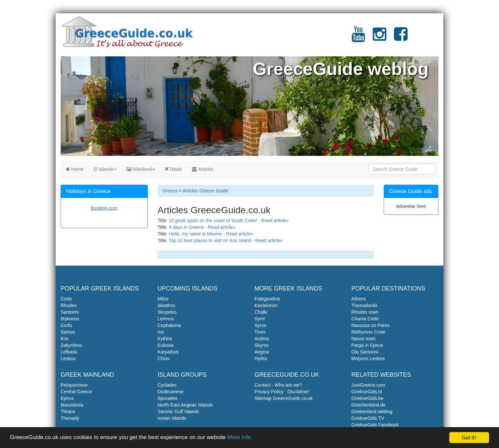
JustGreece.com (368, 385)
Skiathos (167, 305)
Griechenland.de (369, 405)
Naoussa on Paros (371, 325)
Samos (68, 332)
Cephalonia (169, 325)
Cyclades (167, 385)
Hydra (261, 358)
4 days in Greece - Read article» (202, 227)
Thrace (68, 412)
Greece (170, 191)
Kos (65, 339)
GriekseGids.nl (367, 392)
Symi (260, 319)
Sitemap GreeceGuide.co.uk (284, 398)
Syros (260, 325)
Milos (163, 299)
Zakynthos (71, 345)
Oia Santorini (365, 352)
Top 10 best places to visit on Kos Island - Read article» (226, 240)
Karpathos (168, 352)
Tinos (260, 332)
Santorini (70, 312)
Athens (359, 299)
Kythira (165, 339)
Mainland (141, 169)
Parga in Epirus (367, 345)
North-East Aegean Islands (185, 405)
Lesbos (68, 358)
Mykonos (70, 319)
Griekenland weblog (372, 412)
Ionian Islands (172, 418)
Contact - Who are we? (278, 385)
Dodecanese (171, 392)
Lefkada (69, 352)
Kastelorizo (266, 305)
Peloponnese (74, 385)
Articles (203, 169)
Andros (262, 339)
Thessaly (70, 418)
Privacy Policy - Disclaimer (282, 392)
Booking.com (104, 208)
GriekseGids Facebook (375, 425)
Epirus (67, 398)
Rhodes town (365, 312)
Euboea (166, 345)
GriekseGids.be (367, 398)
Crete (66, 299)
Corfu (66, 325)
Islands (105, 169)
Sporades (168, 398)
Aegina (262, 352)
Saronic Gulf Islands (178, 412)
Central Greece (76, 392)
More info (240, 439)
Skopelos (167, 312)
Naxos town (364, 339)
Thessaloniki (364, 305)
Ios (161, 332)
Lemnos (166, 319)
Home (75, 169)
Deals (173, 169)
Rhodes (69, 305)
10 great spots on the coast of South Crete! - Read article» (229, 221)
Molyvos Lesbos (368, 358)
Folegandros (267, 299)
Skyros (262, 345)
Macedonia (72, 405)
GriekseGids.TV (368, 418)
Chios (164, 358)
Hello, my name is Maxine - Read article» (211, 234)
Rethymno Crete (368, 332)
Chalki (261, 312)
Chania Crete (365, 319)
